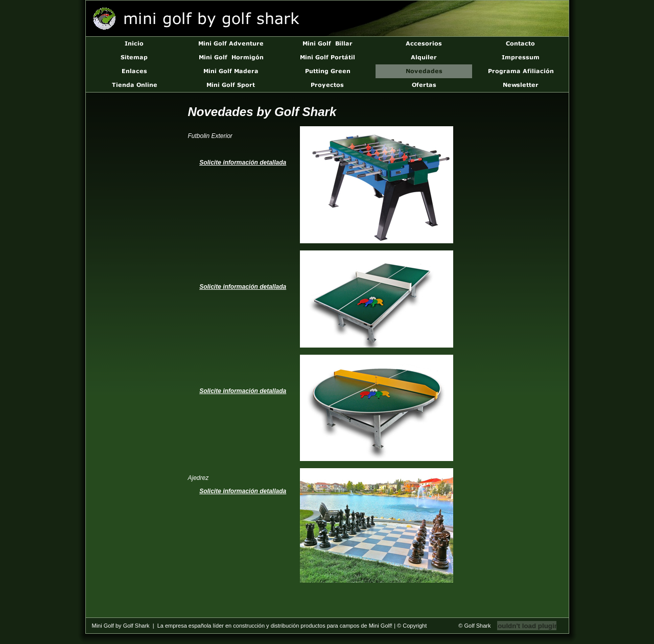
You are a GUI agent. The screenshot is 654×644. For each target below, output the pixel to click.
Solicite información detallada (243, 163)
